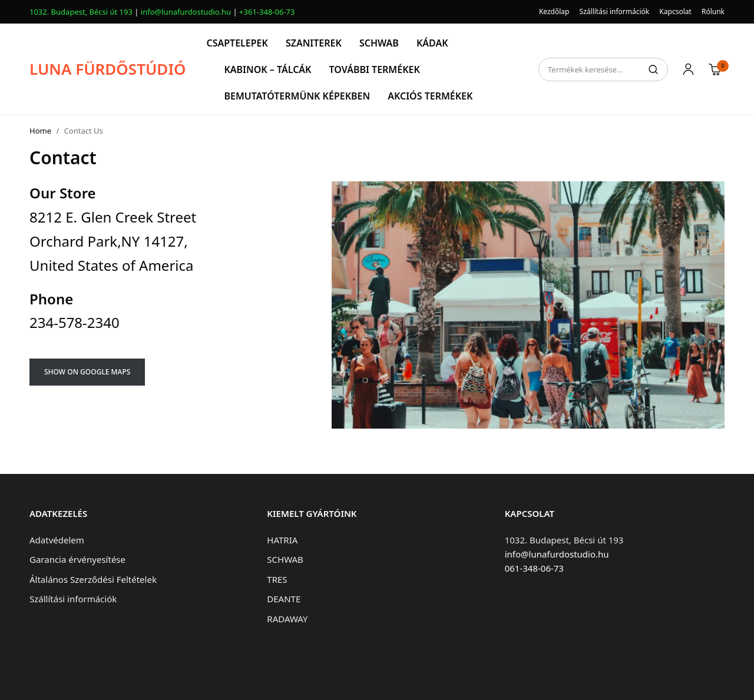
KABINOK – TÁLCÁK (267, 69)
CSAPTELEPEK (237, 43)
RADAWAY (287, 619)
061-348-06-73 (534, 568)
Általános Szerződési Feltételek (93, 579)
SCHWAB (379, 43)
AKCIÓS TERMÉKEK (430, 96)
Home (40, 131)
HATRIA (282, 540)
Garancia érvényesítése (77, 559)
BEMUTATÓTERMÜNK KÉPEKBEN (297, 96)
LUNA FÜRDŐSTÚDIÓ (108, 69)
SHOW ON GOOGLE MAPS (87, 372)
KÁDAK (432, 43)
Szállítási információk (615, 11)
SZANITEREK (314, 43)
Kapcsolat (675, 11)
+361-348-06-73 (267, 12)
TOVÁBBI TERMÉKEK (374, 69)
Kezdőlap (554, 11)
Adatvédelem (57, 540)
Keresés (653, 69)
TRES (277, 579)
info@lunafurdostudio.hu (186, 12)
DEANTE (284, 599)
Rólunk (713, 11)
